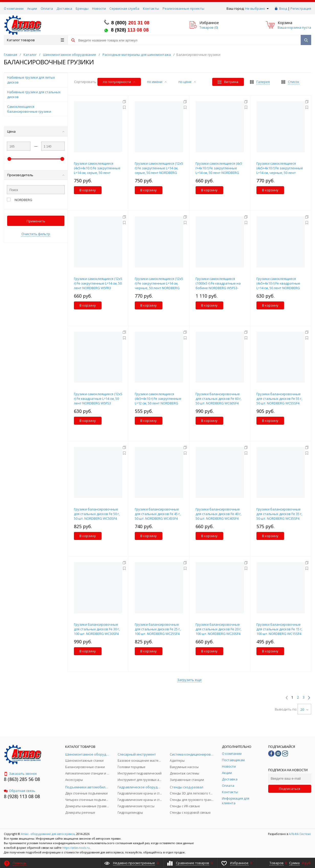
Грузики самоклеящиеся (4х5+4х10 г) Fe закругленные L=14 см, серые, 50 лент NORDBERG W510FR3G (97, 170)
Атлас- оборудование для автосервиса (48, 834)
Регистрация (301, 8)
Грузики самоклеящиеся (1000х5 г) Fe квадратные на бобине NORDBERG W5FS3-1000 (218, 286)
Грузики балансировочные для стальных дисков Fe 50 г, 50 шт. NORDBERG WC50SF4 (97, 514)
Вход (283, 8)
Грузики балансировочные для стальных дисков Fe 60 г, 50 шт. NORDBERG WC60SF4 (218, 399)
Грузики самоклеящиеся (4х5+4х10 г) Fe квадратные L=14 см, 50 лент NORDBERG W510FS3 (278, 286)
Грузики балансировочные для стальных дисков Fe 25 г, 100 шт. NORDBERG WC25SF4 (158, 629)
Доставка (64, 8)
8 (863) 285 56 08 (22, 779)
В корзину (88, 190)
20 (304, 709)
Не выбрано (257, 8)
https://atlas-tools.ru (76, 848)
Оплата (47, 8)
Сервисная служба (124, 8)
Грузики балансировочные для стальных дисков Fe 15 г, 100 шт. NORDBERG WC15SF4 (279, 629)
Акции (32, 8)
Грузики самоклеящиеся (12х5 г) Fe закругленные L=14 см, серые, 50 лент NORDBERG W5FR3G (159, 170)
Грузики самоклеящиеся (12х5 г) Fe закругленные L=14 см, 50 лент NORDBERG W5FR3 (98, 283)
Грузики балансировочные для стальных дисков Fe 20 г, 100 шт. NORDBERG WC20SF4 (218, 629)
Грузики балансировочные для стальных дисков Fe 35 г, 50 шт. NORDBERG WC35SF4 (279, 514)
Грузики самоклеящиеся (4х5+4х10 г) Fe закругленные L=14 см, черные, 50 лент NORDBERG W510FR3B (280, 170)
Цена (36, 131)
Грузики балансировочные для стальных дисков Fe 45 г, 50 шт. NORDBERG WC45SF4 (158, 514)
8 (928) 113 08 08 (22, 796)
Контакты (151, 8)
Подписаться (290, 789)
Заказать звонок (20, 773)
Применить (36, 221)
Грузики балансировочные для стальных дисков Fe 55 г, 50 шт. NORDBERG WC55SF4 (279, 399)
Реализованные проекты (183, 8)
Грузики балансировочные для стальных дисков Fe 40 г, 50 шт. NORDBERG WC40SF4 (218, 514)
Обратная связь (20, 791)
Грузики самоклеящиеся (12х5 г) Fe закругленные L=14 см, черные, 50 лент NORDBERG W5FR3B (159, 286)
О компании (14, 8)
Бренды (82, 8)
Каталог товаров (35, 40)
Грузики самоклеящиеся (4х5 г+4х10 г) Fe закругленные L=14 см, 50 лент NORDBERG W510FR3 (219, 170)
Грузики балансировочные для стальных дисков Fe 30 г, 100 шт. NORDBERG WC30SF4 (97, 629)
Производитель (36, 175)
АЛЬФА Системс (300, 834)
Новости (99, 8)
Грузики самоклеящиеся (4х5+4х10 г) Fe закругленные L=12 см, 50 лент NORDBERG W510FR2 (158, 401)
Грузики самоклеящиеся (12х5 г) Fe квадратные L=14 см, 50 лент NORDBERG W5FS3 (98, 399)
